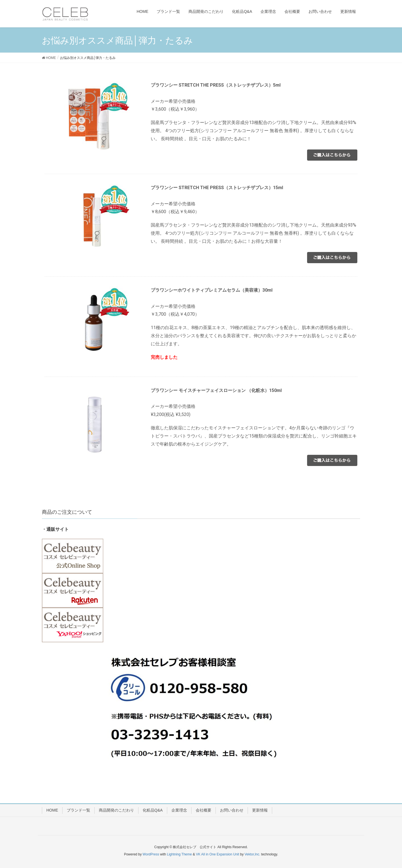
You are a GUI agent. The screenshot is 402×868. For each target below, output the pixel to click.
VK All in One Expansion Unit (218, 854)
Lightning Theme (179, 854)
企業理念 (179, 810)
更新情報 (260, 810)
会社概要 (204, 810)
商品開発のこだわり (116, 810)
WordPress (151, 854)
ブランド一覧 (78, 810)
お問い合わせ (232, 810)
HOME (52, 810)
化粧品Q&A (153, 810)
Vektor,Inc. (252, 854)
